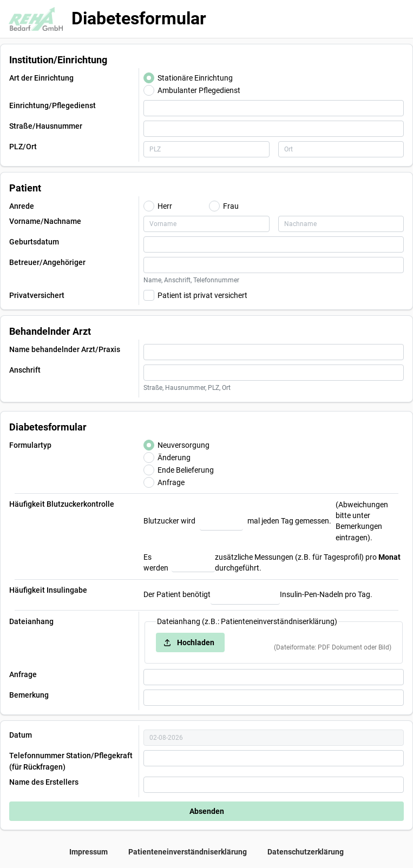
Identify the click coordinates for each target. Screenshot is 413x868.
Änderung (174, 458)
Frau (231, 206)
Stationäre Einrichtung (195, 78)
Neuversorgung (183, 445)
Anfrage (171, 482)
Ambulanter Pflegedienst (199, 90)
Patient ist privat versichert (202, 295)
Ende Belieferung (186, 470)
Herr (165, 206)
